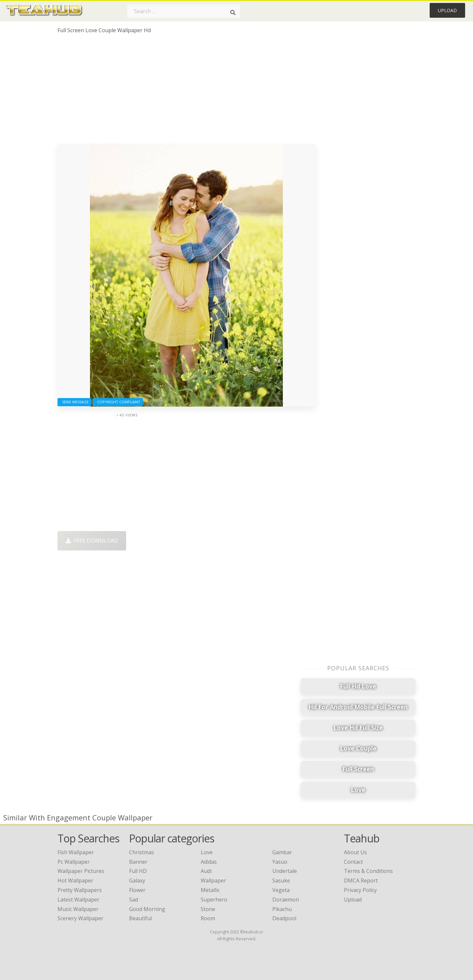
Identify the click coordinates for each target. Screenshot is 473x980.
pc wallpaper (74, 862)
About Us (355, 852)
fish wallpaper (76, 852)
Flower (137, 890)
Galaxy (137, 880)
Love (207, 852)
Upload (447, 10)
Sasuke (281, 880)
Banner (138, 862)
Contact (353, 862)
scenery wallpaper (80, 918)
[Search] (233, 12)
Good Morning (147, 909)
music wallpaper (78, 909)
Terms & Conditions (368, 871)
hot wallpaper (75, 880)
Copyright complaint (118, 402)
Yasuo (280, 862)
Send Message (74, 402)
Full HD (138, 871)
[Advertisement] (186, 91)
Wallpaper (213, 880)
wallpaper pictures (81, 871)
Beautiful (140, 918)
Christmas (142, 852)
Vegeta (281, 890)
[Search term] (184, 11)
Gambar (282, 852)
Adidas (209, 862)
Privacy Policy (360, 890)
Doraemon (286, 900)
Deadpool (284, 918)
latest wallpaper (79, 900)
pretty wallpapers (80, 890)
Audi (206, 871)
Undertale (285, 871)
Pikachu (282, 909)
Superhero (214, 900)
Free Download (92, 541)
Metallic (210, 890)
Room (208, 918)
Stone (208, 909)
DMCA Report (361, 880)
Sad (134, 900)
